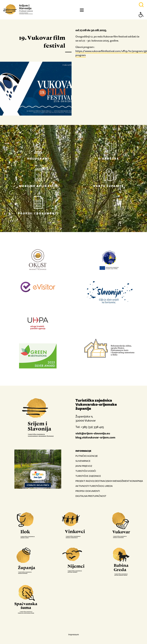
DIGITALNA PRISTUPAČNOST (91, 496)
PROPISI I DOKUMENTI (88, 491)
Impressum (74, 635)
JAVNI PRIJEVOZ (84, 466)
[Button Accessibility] (141, 20)
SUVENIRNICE (83, 461)
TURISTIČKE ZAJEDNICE (88, 476)
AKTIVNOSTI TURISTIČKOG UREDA (94, 486)
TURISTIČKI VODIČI (86, 471)
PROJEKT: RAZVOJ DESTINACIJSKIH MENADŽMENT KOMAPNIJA (109, 481)
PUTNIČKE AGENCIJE (87, 456)
